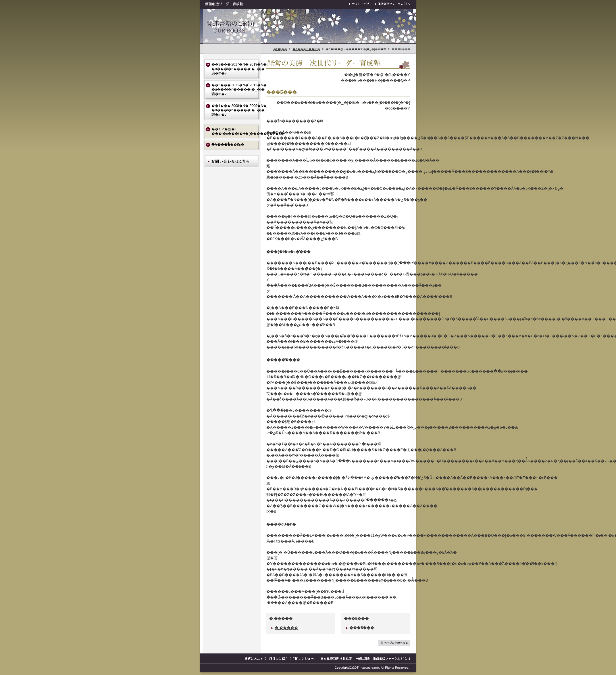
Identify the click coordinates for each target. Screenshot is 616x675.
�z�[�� (280, 49)
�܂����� (284, 628)
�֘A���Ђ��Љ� (306, 49)
